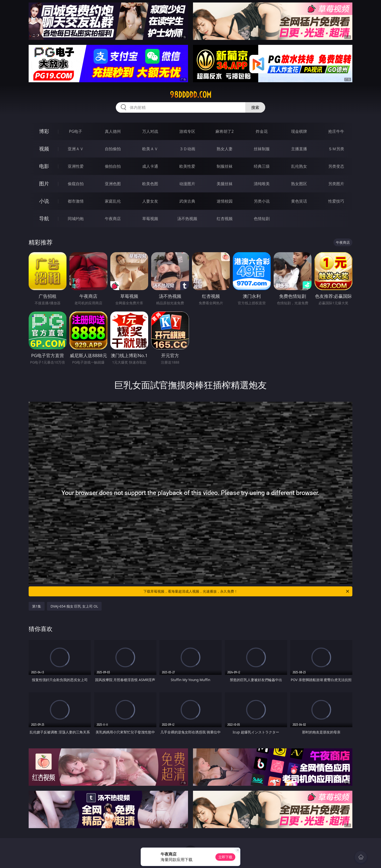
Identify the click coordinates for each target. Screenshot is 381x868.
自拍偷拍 (113, 149)
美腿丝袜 (225, 184)
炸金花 (262, 131)
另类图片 (336, 184)
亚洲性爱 (76, 166)
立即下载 (225, 857)
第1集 (37, 606)
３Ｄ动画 (187, 149)
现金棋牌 (299, 131)
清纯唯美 (262, 184)
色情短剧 (262, 219)
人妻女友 (150, 201)
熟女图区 (299, 184)
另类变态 (336, 166)
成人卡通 (150, 166)
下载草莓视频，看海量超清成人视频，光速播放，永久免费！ (247, 591)
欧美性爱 (187, 166)
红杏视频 (225, 219)
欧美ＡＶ (150, 149)
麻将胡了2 (224, 131)
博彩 (44, 131)
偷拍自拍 (113, 166)
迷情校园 (225, 201)
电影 (44, 166)
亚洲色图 (113, 184)
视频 (44, 149)
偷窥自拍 (76, 184)
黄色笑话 (299, 201)
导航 (44, 218)
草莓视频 (150, 219)
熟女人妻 (225, 149)
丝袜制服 (262, 149)
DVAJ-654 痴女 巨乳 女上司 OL (74, 606)
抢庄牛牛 (336, 131)
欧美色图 (150, 184)
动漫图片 (187, 184)
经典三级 (262, 166)
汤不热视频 (187, 219)
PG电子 (76, 131)
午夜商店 (113, 219)
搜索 (255, 107)
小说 (44, 201)
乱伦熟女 (299, 166)
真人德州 (113, 131)
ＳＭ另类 (336, 149)
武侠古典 (187, 201)
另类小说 (262, 201)
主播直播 (299, 149)
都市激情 (76, 201)
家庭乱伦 (113, 201)
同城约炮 (76, 219)
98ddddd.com (191, 95)
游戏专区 (187, 131)
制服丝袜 (225, 166)
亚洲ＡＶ (76, 149)
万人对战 (150, 131)
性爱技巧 (336, 201)
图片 (44, 184)
